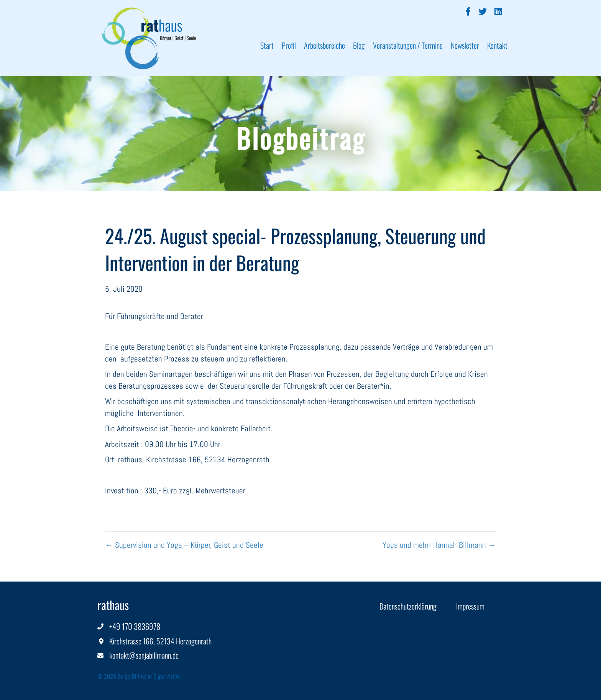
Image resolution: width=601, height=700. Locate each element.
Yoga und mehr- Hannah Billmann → (439, 545)
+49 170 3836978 (135, 626)
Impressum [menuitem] (470, 606)
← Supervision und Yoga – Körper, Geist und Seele (184, 545)
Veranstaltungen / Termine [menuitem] (408, 45)
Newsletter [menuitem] (465, 45)
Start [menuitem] (267, 45)
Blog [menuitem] (359, 45)
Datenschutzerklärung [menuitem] (408, 606)
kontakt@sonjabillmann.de (144, 655)
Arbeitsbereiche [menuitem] (324, 45)
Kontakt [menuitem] (497, 45)
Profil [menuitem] (289, 45)
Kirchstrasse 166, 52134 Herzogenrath (160, 641)
